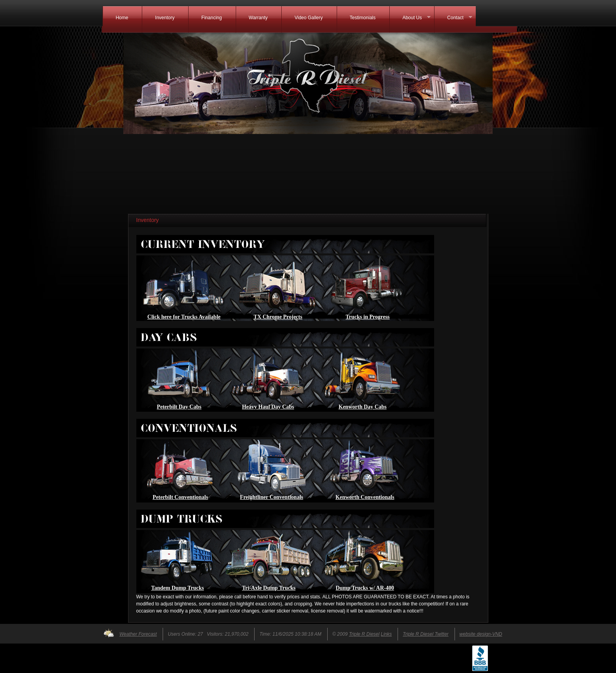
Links (386, 634)
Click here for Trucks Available (184, 317)
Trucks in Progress (368, 317)
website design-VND (481, 634)
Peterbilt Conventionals (180, 497)
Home (122, 18)
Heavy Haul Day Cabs (268, 407)
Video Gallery (309, 18)
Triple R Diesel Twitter (425, 634)
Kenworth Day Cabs (363, 407)
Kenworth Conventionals (365, 497)
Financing (212, 18)
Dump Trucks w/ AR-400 (365, 588)
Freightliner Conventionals (272, 497)
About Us (410, 18)
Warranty (258, 18)
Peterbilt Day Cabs (179, 407)
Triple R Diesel (364, 634)
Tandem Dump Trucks (178, 588)
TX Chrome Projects (278, 317)
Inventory (165, 18)
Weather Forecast (138, 634)
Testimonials (363, 18)
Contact (453, 18)
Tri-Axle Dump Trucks (269, 588)
